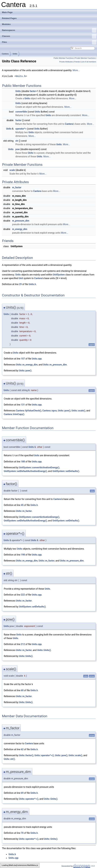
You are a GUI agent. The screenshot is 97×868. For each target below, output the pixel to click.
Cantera (5, 54)
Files (49, 42)
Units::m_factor (24, 511)
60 (22, 690)
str (17, 141)
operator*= (21, 129)
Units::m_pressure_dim (55, 364)
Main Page (7, 12)
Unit (21, 278)
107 (23, 358)
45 (22, 505)
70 (22, 832)
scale (12, 170)
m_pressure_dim (21, 220)
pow (18, 149)
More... (76, 70)
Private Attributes (66, 62)
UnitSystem (59, 274)
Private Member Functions (85, 58)
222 (23, 594)
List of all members (89, 62)
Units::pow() (25, 370)
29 (20, 284)
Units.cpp (37, 358)
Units (15, 54)
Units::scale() (78, 410)
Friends (77, 62)
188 (23, 461)
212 (23, 644)
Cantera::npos (50, 410)
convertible (21, 112)
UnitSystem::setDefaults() (66, 471)
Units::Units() (44, 650)
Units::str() (9, 758)
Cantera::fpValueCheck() (29, 410)
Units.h (21, 76)
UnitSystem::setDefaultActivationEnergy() (25, 471)
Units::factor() (26, 755)
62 (22, 749)
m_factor (17, 187)
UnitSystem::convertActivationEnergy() (39, 467)
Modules (6, 24)
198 (23, 554)
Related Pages (9, 18)
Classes (49, 36)
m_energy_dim (20, 229)
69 (22, 792)
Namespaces (49, 30)
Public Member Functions (64, 58)
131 (23, 404)
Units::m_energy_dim (27, 364)
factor (33, 91)
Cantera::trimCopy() (14, 414)
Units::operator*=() (44, 755)
